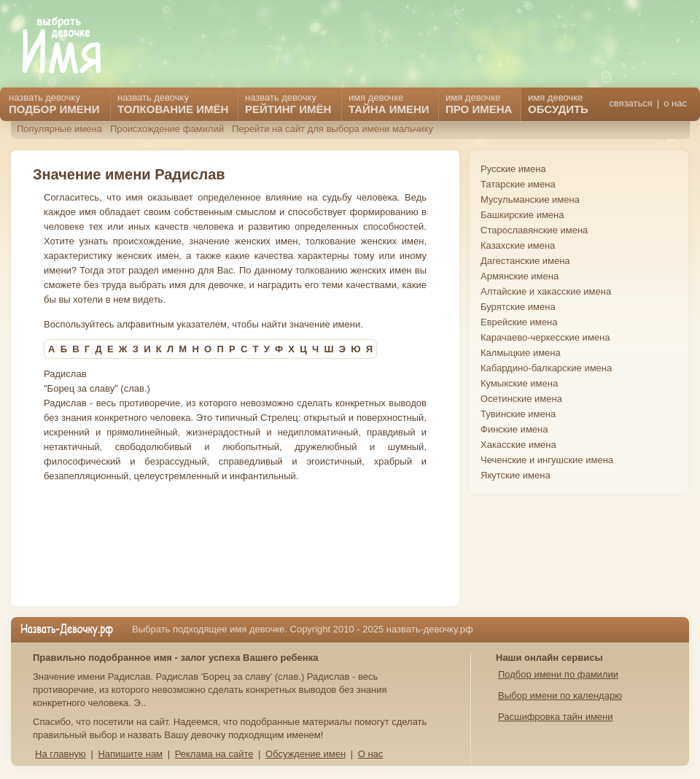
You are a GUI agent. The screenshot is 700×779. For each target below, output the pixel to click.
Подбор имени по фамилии (558, 674)
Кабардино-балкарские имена (546, 368)
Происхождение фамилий (167, 129)
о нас (675, 103)
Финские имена (514, 429)
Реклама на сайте (214, 754)
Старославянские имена (534, 230)
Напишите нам (130, 754)
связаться (630, 103)
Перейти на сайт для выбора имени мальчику (332, 129)
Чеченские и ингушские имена (547, 460)
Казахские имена (518, 245)
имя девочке (558, 104)
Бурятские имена (518, 307)
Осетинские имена (521, 399)
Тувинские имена (518, 414)
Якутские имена (516, 475)
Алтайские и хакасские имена (546, 291)
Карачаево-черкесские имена (545, 337)
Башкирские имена (522, 215)
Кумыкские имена (519, 383)
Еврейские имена (519, 322)
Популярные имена (59, 129)
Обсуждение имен (306, 754)
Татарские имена (518, 184)
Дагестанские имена (525, 261)
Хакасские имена (518, 445)
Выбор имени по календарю (560, 695)
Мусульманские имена (530, 199)
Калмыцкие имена (521, 353)
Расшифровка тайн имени (556, 717)
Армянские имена (520, 276)
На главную (61, 754)
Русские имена (513, 169)
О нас (371, 754)
